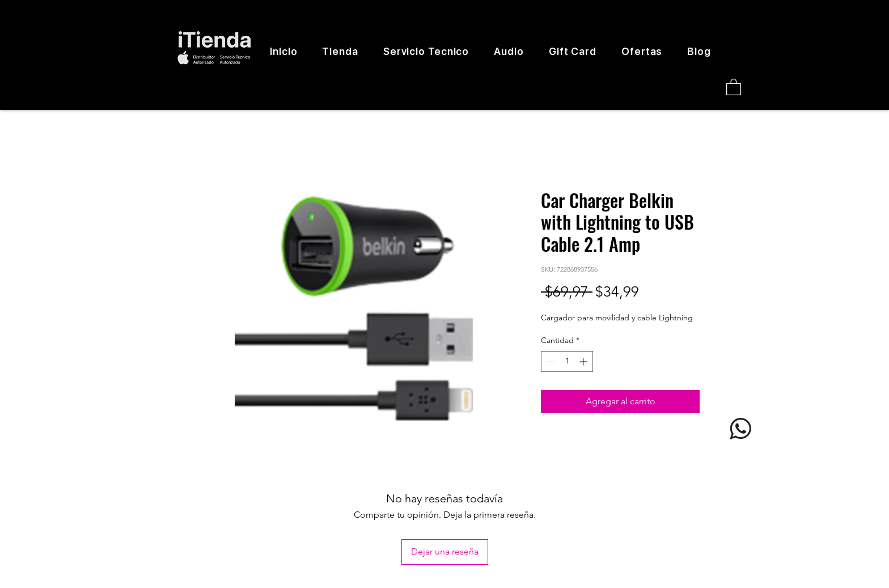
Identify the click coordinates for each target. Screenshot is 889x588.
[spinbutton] (567, 361)
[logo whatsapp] (740, 429)
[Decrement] (550, 361)
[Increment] (584, 361)
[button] (734, 86)
